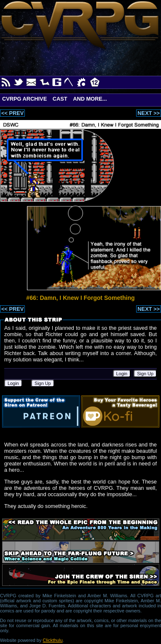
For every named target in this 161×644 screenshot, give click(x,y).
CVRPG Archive (24, 99)
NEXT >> (149, 113)
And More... (90, 99)
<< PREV (12, 113)
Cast (60, 99)
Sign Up (145, 374)
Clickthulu (52, 640)
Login (122, 374)
